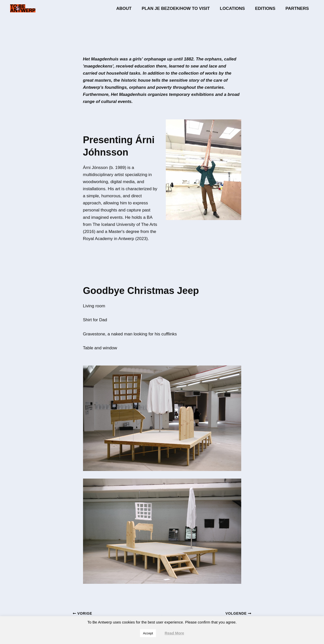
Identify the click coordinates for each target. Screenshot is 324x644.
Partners (298, 8)
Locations (236, 8)
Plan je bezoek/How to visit (181, 8)
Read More (175, 633)
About (131, 8)
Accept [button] (148, 633)
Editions (267, 8)
